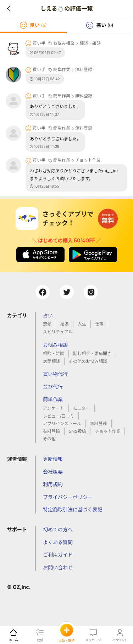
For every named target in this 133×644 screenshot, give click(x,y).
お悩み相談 (55, 345)
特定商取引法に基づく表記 (73, 509)
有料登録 (51, 431)
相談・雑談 (54, 353)
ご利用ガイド (58, 555)
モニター (82, 408)
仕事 (99, 324)
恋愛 (47, 324)
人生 (82, 324)
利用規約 (53, 484)
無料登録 (99, 423)
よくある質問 (58, 542)
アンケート (54, 408)
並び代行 (53, 387)
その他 (49, 439)
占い (48, 315)
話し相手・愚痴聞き (92, 353)
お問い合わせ (58, 567)
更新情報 (53, 459)
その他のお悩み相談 (88, 361)
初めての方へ (58, 529)
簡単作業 (53, 399)
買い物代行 (55, 374)
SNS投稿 (77, 431)
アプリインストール (62, 423)
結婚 (65, 324)
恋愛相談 (51, 361)
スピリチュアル (58, 332)
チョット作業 (107, 431)
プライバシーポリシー (68, 497)
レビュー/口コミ (59, 416)
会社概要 (53, 472)
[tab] (33, 25)
